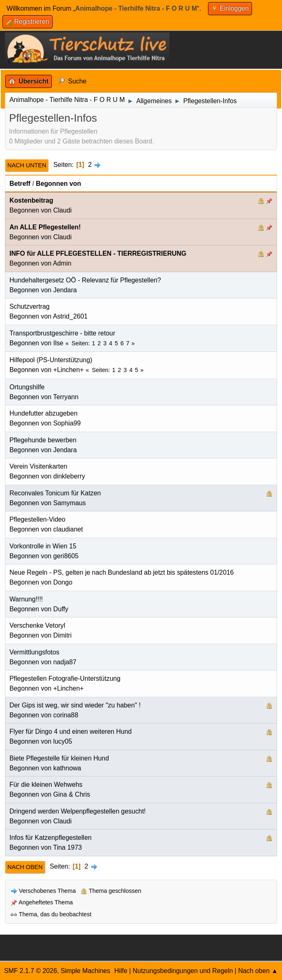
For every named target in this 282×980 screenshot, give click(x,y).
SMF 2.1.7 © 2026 (31, 971)
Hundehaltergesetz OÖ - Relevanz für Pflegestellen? (85, 280)
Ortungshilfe (27, 387)
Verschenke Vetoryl (37, 625)
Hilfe (121, 971)
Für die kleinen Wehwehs (46, 785)
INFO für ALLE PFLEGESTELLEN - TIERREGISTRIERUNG (98, 253)
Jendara (65, 290)
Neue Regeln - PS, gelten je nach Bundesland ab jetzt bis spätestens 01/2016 (122, 572)
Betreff (20, 184)
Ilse (59, 343)
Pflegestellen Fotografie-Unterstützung (65, 678)
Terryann (66, 397)
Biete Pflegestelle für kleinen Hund (59, 758)
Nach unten (27, 165)
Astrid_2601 (70, 316)
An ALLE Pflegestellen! (45, 227)
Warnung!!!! (26, 599)
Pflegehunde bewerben (43, 440)
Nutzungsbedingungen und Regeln (183, 971)
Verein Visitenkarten (38, 466)
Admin (62, 263)
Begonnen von (58, 184)
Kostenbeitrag (31, 200)
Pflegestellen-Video (37, 519)
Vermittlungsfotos (34, 652)
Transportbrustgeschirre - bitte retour (62, 333)
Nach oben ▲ (258, 971)
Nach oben (25, 867)
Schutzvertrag (30, 306)
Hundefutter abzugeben (43, 413)
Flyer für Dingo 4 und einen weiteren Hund (70, 732)
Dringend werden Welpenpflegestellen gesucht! (77, 811)
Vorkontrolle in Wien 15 (43, 546)
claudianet (68, 529)
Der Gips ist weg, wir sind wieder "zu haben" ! (75, 705)
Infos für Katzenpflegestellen (51, 838)
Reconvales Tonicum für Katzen (55, 493)
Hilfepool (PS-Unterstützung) (51, 360)
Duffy (61, 609)
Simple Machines (85, 971)
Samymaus (70, 503)
